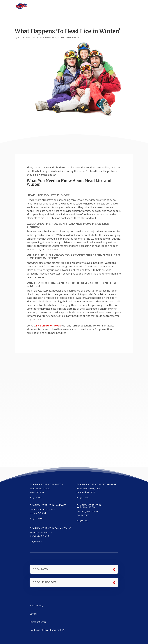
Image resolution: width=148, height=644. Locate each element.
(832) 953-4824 (83, 521)
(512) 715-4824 (36, 498)
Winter (61, 37)
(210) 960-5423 (36, 542)
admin (21, 37)
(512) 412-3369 (36, 519)
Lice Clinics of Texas (48, 326)
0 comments (73, 37)
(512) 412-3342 (83, 498)
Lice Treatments (48, 37)
